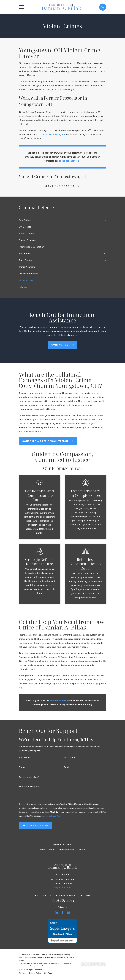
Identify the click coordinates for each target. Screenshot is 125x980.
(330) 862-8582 (63, 902)
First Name (24, 758)
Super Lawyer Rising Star (53, 134)
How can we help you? (30, 787)
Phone (22, 768)
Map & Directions (63, 889)
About (52, 851)
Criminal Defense (66, 851)
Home (43, 851)
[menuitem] (61, 220)
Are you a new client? (29, 778)
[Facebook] (63, 914)
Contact (81, 851)
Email (67, 768)
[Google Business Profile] (69, 914)
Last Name (69, 758)
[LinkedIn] (56, 914)
